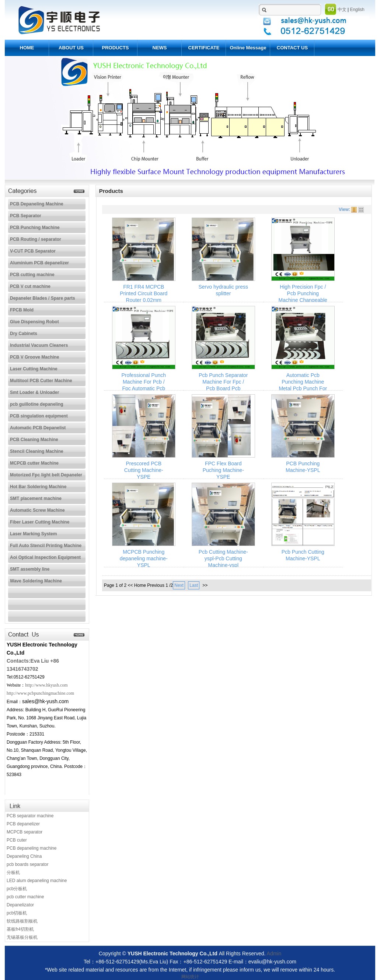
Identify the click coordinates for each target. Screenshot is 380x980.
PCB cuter (17, 840)
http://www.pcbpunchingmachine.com (40, 693)
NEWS (160, 48)
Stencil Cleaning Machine (37, 451)
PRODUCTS (116, 48)
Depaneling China (24, 856)
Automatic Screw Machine (37, 510)
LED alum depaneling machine (37, 881)
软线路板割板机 (22, 921)
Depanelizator (20, 905)
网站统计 (190, 977)
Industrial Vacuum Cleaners (39, 345)
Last (194, 585)
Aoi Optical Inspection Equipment (45, 557)
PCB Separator (26, 216)
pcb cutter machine (25, 897)
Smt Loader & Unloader (34, 392)
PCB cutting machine (32, 275)
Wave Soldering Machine (36, 581)
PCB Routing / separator (36, 239)
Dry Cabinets (24, 334)
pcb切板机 (17, 913)
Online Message (248, 48)
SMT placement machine (36, 498)
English (357, 10)
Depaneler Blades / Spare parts (43, 298)
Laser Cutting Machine (34, 369)
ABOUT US (71, 48)
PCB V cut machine (30, 286)
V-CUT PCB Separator (33, 251)
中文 (342, 10)
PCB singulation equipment (39, 416)
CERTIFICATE (204, 48)
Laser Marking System (33, 534)
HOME (27, 48)
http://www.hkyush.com (46, 685)
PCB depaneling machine (32, 848)
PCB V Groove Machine (34, 357)
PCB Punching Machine (35, 228)
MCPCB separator (25, 832)
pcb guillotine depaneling (37, 404)
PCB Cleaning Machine (34, 440)
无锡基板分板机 (22, 937)
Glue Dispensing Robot (34, 322)
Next (179, 585)
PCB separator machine (30, 816)
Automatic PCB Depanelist (38, 428)
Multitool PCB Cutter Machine (41, 381)
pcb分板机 (17, 889)
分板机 (13, 873)
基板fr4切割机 (20, 929)
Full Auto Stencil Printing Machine (46, 546)
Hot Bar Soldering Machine (38, 487)
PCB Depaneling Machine (37, 204)
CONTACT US (292, 48)
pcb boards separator (27, 864)
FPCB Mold (22, 310)
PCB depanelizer (23, 824)
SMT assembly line (30, 569)
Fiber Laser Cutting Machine (40, 522)
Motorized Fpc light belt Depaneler (46, 475)
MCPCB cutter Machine (34, 463)
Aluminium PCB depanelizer (39, 263)
